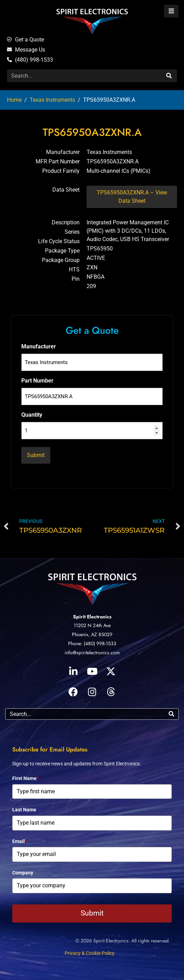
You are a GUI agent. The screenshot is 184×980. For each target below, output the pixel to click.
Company (23, 873)
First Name (25, 778)
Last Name (24, 810)
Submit (92, 913)
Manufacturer (39, 346)
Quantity (32, 415)
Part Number (37, 381)
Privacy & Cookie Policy (90, 953)
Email (20, 841)
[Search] (168, 76)
